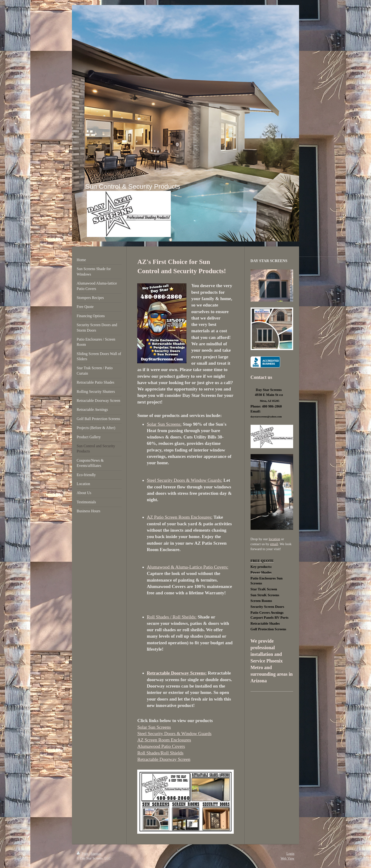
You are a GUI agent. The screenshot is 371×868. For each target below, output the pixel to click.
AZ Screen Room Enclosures (164, 740)
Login (290, 854)
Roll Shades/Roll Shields (160, 753)
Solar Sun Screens (154, 727)
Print (83, 854)
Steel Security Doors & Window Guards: (184, 480)
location (274, 539)
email (274, 544)
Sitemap (96, 854)
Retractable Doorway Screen (164, 759)
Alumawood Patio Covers (161, 746)
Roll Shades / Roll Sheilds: (172, 617)
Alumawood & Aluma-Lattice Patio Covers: (187, 567)
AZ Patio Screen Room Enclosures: (179, 517)
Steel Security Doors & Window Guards (174, 734)
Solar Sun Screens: (164, 424)
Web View (287, 858)
